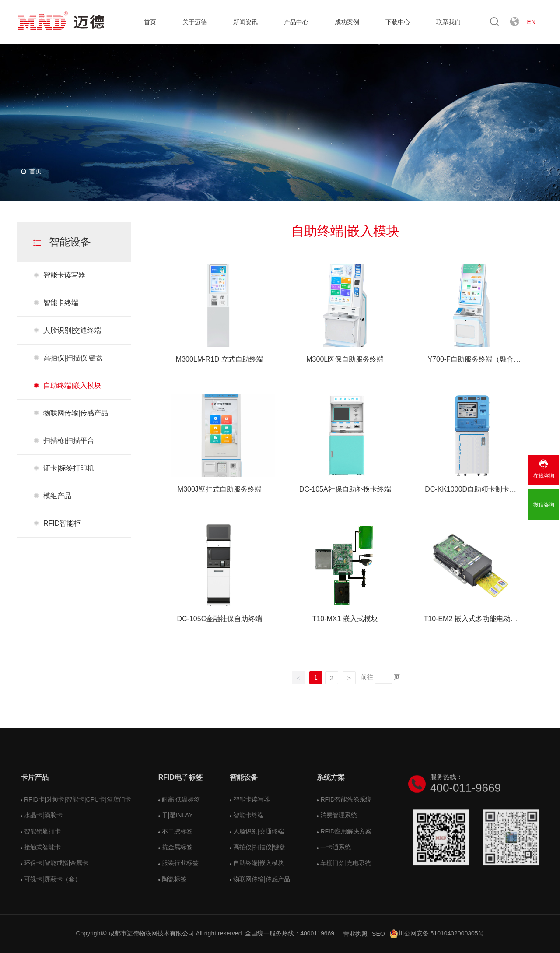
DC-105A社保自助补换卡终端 (345, 489)
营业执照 (355, 934)
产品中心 (296, 22)
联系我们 (448, 22)
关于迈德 (195, 22)
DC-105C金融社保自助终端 (220, 619)
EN (531, 22)
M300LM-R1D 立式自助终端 (220, 359)
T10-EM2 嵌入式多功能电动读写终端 (471, 620)
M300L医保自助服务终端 (345, 359)
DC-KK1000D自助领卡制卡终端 (471, 490)
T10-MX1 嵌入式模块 (345, 619)
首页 (150, 22)
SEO (378, 934)
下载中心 (398, 22)
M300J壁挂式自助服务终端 (220, 489)
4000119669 (317, 933)
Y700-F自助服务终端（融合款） (470, 360)
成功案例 (347, 22)
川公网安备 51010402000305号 (437, 933)
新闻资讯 (245, 22)
